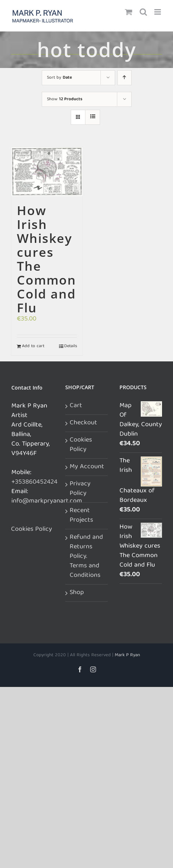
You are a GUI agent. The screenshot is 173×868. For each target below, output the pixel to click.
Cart (76, 406)
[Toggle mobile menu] (158, 12)
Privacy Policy (80, 489)
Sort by (59, 78)
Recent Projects (81, 516)
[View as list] (93, 117)
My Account (87, 467)
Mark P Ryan (127, 655)
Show (65, 99)
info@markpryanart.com (47, 501)
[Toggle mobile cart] (129, 12)
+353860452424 (34, 482)
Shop (77, 593)
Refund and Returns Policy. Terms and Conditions (86, 557)
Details (71, 346)
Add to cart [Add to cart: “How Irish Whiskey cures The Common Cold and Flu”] (33, 346)
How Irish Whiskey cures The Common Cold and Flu (47, 259)
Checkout (83, 423)
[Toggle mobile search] (143, 12)
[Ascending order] (124, 78)
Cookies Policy (32, 530)
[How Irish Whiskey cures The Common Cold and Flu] (47, 172)
